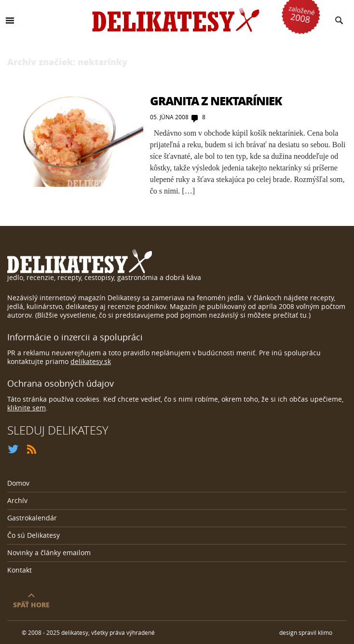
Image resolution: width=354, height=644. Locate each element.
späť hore (31, 604)
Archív (17, 500)
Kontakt (20, 570)
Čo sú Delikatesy (34, 535)
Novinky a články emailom (49, 553)
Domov (18, 483)
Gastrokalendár (32, 518)
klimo (325, 632)
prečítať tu (290, 315)
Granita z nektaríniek (216, 101)
